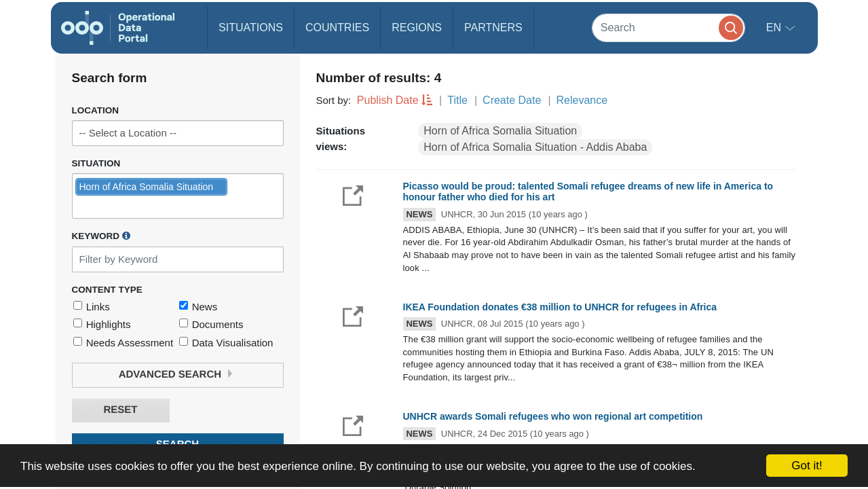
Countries (337, 28)
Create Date (512, 100)
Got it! (807, 466)
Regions (417, 28)
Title (457, 100)
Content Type (107, 290)
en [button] (775, 28)
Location (96, 110)
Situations (251, 28)
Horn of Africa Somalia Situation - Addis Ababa (535, 147)
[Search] (668, 28)
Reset (120, 410)
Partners (493, 28)
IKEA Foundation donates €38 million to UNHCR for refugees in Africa (560, 307)
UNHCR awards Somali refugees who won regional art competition (553, 416)
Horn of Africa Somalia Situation (500, 131)
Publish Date (388, 100)
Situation (96, 163)
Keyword (101, 236)
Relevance (582, 100)
